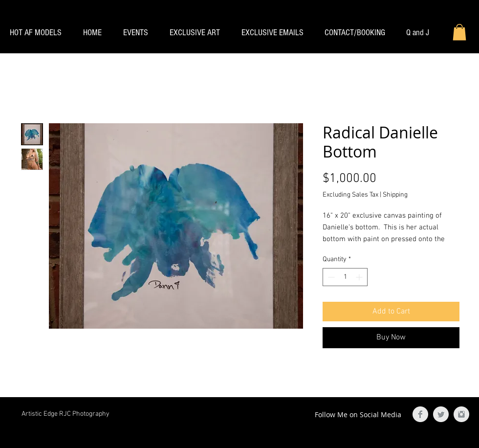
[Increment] (360, 277)
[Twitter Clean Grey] (441, 414)
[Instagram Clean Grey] (461, 414)
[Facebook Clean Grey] (420, 414)
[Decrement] (330, 277)
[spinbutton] (345, 277)
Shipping (395, 195)
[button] (459, 32)
